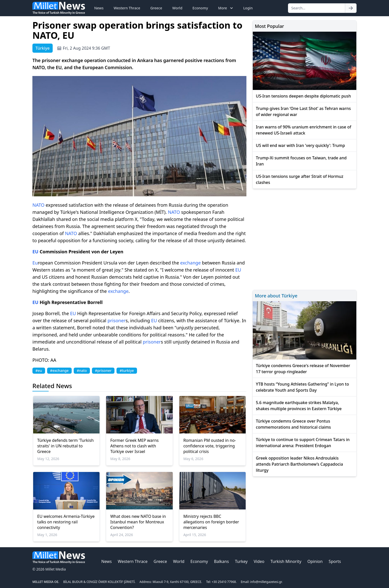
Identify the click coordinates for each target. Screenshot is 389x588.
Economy (200, 8)
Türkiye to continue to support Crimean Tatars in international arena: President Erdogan (303, 443)
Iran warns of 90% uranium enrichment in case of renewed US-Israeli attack (303, 130)
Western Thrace (127, 8)
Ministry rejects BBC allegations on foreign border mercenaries (211, 522)
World (177, 8)
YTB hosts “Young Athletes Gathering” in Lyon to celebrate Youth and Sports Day (302, 387)
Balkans (221, 561)
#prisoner (103, 371)
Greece (156, 8)
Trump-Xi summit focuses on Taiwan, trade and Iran (301, 161)
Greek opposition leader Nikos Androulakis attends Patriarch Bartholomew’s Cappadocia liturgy (299, 464)
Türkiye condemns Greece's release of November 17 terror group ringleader (303, 369)
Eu (35, 263)
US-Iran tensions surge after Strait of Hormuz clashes (299, 179)
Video (259, 561)
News (99, 8)
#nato (82, 371)
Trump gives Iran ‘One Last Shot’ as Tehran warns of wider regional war (303, 111)
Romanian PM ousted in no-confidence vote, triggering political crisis (210, 446)
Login (248, 8)
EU (35, 252)
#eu (39, 371)
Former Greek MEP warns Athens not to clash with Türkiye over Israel (134, 446)
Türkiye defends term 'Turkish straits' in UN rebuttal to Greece (65, 446)
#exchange (59, 371)
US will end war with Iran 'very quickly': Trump (300, 145)
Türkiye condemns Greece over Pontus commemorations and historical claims (293, 424)
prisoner (116, 320)
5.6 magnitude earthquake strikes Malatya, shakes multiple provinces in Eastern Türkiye (299, 406)
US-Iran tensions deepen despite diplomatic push (303, 96)
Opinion (315, 561)
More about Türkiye (276, 296)
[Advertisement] (305, 239)
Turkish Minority (286, 561)
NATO (38, 205)
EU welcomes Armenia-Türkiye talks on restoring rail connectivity (66, 522)
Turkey (241, 561)
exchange (191, 263)
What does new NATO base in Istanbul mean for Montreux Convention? (138, 522)
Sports (335, 561)
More (226, 8)
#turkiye (127, 371)
